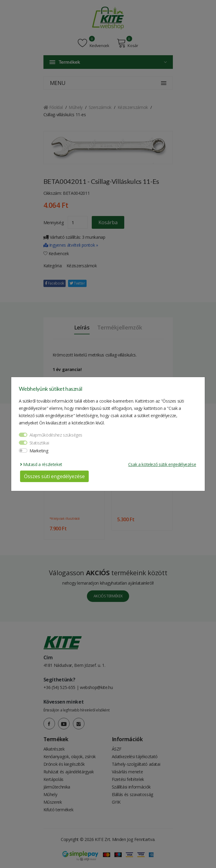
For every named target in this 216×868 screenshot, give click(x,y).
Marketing (39, 451)
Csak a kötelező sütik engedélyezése (162, 464)
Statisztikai (39, 443)
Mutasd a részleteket (41, 464)
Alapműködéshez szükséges (56, 435)
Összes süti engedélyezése (54, 476)
